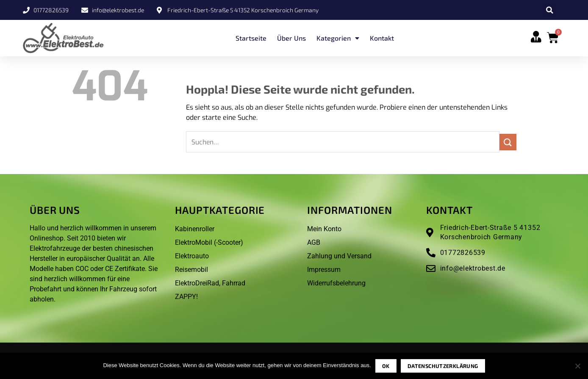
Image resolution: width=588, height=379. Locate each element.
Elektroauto (192, 256)
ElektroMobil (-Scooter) (209, 242)
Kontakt (382, 38)
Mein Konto (324, 229)
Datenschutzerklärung (443, 366)
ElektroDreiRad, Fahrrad (210, 283)
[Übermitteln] (508, 142)
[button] (550, 10)
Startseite (251, 38)
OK (386, 366)
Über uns (291, 38)
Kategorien (338, 38)
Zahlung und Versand (339, 256)
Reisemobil (191, 270)
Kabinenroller (195, 229)
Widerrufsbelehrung (336, 283)
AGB (314, 242)
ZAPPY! (186, 297)
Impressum (324, 270)
